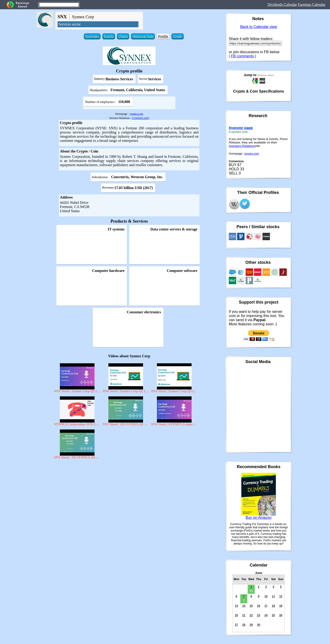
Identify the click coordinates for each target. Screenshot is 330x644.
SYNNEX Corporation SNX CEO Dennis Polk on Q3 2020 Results (77, 424)
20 (236, 615)
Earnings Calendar (312, 5)
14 (244, 606)
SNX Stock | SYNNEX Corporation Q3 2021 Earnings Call (174, 424)
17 (266, 606)
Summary (92, 36)
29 (251, 625)
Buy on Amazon (259, 518)
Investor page (241, 128)
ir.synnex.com (140, 118)
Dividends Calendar (282, 5)
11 (273, 596)
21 (244, 615)
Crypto (178, 36)
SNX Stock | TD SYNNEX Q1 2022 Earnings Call (126, 424)
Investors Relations (242, 146)
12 (281, 596)
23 (258, 615)
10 (266, 596)
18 (273, 606)
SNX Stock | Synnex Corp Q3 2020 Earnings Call (174, 391)
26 (281, 615)
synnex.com (136, 114)
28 (244, 625)
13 (236, 606)
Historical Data (143, 36)
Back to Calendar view (258, 27)
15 (251, 606)
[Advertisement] (129, 495)
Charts (123, 36)
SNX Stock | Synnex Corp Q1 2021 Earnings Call (126, 391)
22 (251, 615)
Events (109, 36)
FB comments (243, 56)
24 (266, 615)
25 (273, 615)
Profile (163, 36)
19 (281, 606)
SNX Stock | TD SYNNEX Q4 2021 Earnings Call (77, 457)
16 (258, 606)
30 (258, 625)
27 (236, 625)
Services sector (70, 24)
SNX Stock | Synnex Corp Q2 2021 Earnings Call (77, 391)
